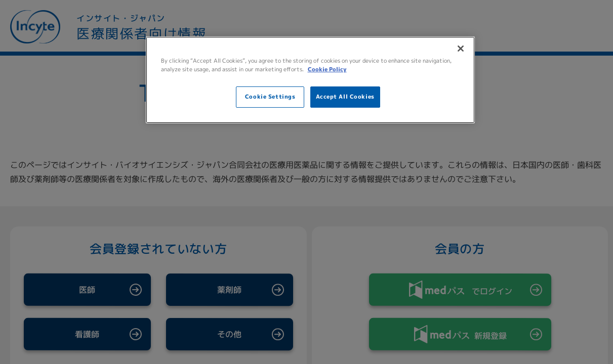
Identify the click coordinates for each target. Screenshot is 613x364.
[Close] (461, 49)
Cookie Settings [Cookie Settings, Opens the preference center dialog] (270, 97)
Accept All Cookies (345, 97)
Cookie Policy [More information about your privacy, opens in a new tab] (327, 69)
